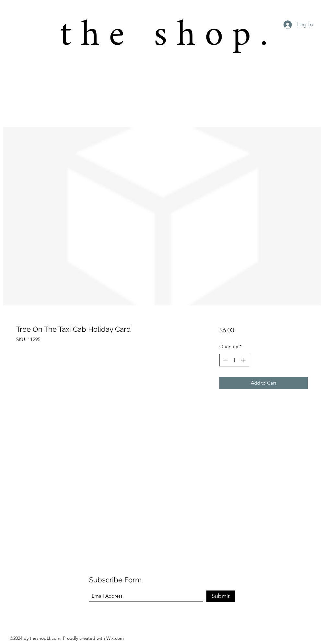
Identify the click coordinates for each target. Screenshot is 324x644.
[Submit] (221, 596)
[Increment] (244, 360)
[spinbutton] (234, 360)
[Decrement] (225, 360)
